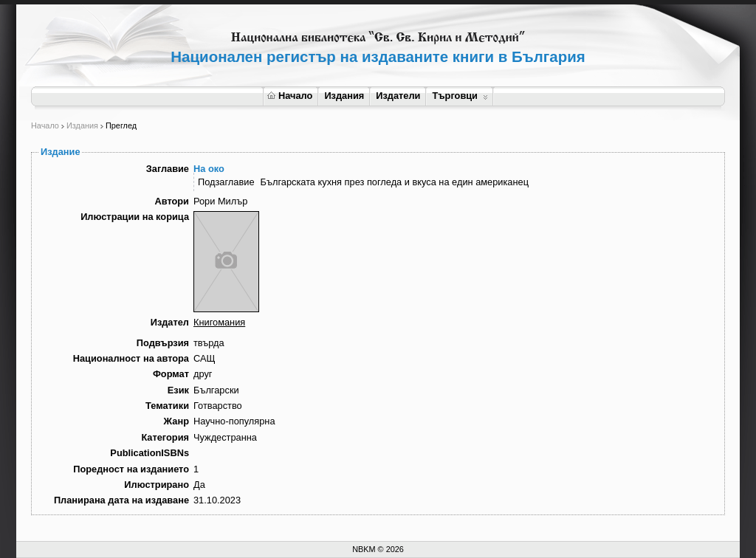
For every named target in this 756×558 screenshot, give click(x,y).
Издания (344, 96)
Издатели (398, 96)
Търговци (460, 96)
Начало (290, 96)
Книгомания (219, 322)
